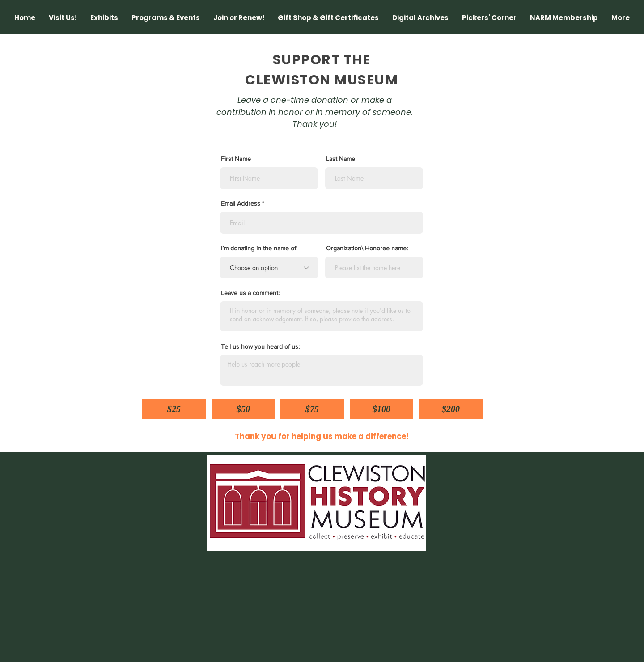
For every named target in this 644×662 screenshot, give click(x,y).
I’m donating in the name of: (259, 248)
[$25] (174, 409)
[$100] (381, 409)
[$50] (243, 409)
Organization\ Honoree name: (367, 248)
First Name (236, 159)
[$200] (451, 409)
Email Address (241, 203)
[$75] (312, 409)
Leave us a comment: (250, 293)
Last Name (341, 159)
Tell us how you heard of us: (260, 346)
